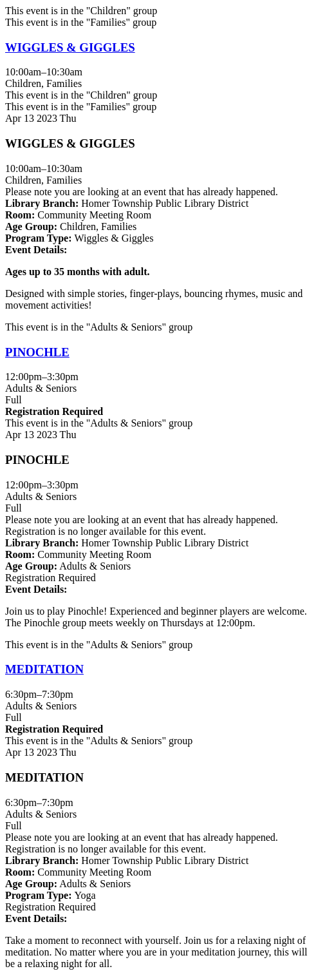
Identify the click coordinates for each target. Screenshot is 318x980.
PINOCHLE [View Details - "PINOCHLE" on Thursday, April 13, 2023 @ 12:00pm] (37, 352)
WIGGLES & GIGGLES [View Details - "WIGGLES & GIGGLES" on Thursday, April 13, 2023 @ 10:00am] (70, 47)
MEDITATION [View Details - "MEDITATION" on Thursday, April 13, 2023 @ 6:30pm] (44, 669)
